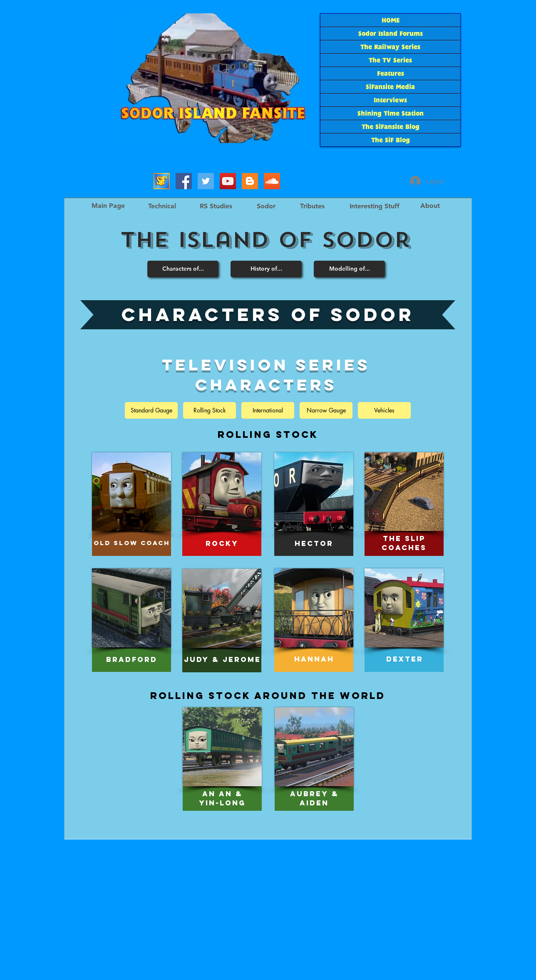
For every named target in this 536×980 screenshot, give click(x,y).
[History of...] (266, 269)
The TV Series (390, 60)
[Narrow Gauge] (326, 410)
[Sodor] (266, 206)
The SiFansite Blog (391, 127)
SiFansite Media (390, 87)
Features (391, 73)
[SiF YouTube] (228, 181)
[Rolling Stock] (210, 410)
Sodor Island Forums (391, 33)
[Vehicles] (384, 410)
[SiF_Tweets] (206, 181)
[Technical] (162, 206)
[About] (430, 206)
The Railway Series (390, 47)
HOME (391, 20)
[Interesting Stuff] (374, 206)
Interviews (390, 100)
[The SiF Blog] (250, 181)
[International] (268, 410)
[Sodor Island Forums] (162, 181)
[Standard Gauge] (151, 410)
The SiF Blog (391, 140)
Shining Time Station (391, 113)
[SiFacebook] (184, 181)
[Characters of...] (183, 269)
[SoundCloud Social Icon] (272, 181)
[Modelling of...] (349, 269)
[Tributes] (312, 206)
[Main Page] (108, 206)
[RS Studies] (216, 206)
